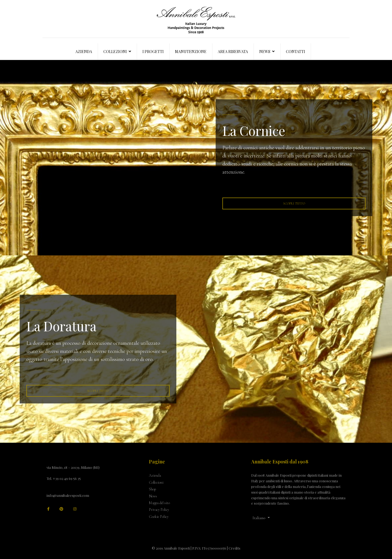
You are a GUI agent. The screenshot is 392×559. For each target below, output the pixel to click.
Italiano (259, 518)
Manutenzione (191, 52)
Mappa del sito (159, 503)
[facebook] (48, 509)
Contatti (295, 52)
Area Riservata (233, 52)
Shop (152, 489)
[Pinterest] (61, 509)
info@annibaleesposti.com (68, 495)
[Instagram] (75, 509)
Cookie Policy (159, 517)
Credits (234, 548)
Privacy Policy (159, 510)
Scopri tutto (294, 203)
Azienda (84, 52)
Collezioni (115, 52)
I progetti (153, 52)
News (265, 52)
